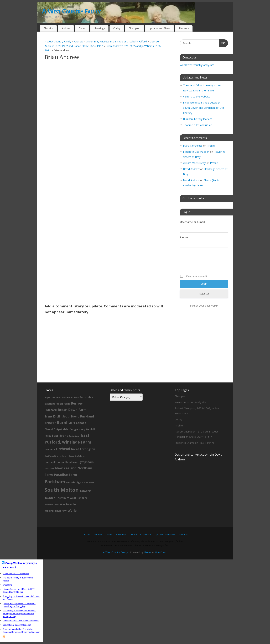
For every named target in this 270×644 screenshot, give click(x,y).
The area (184, 28)
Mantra (148, 552)
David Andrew (191, 169)
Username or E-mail (192, 222)
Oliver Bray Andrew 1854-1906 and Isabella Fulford (117, 41)
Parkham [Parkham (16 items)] (55, 482)
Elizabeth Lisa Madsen (196, 152)
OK (222, 43)
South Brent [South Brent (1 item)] (88, 483)
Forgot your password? (204, 306)
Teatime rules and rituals (198, 125)
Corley (117, 28)
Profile (211, 146)
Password (186, 237)
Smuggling (7, 585)
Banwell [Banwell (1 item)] (75, 397)
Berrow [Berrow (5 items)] (77, 403)
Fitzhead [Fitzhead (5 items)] (63, 449)
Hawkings (99, 28)
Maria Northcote (193, 146)
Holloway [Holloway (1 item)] (63, 456)
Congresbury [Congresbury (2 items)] (77, 429)
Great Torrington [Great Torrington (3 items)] (83, 449)
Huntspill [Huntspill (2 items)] (50, 462)
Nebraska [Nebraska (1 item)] (49, 469)
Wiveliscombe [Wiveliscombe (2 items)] (68, 504)
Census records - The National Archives (21, 621)
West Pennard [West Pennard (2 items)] (79, 498)
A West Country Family (71, 11)
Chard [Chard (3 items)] (49, 429)
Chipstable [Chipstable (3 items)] (61, 429)
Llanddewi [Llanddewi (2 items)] (71, 462)
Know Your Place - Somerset (16, 574)
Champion (134, 28)
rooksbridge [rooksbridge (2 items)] (74, 482)
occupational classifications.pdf (17, 625)
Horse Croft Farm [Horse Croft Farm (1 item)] (77, 456)
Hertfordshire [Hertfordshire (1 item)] (51, 456)
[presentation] (206, 262)
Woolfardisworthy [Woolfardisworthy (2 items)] (56, 511)
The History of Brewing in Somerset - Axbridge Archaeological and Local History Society (19, 614)
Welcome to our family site (191, 402)
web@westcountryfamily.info (197, 65)
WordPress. (161, 552)
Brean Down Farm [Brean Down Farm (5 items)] (72, 410)
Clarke (82, 28)
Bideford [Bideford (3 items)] (51, 410)
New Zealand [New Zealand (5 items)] (66, 468)
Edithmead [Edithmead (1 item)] (50, 449)
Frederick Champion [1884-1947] (194, 443)
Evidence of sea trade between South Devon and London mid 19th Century (203, 108)
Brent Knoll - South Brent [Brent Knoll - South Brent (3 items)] (62, 416)
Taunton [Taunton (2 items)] (50, 498)
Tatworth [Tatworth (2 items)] (86, 491)
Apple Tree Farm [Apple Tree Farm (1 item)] (53, 397)
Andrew (66, 28)
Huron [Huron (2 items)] (60, 462)
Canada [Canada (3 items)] (81, 423)
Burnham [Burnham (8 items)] (66, 422)
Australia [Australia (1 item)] (66, 397)
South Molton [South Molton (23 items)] (62, 490)
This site (48, 28)
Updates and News (159, 28)
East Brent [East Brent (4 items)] (60, 436)
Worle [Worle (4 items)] (72, 510)
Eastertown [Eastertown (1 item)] (75, 436)
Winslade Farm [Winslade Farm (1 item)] (52, 505)
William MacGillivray (194, 163)
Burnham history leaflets (198, 119)
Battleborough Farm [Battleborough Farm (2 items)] (57, 404)
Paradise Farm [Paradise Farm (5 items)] (65, 475)
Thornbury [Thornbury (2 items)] (63, 498)
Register (204, 293)
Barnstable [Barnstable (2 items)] (86, 397)
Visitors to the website (197, 96)
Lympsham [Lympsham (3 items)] (86, 462)
